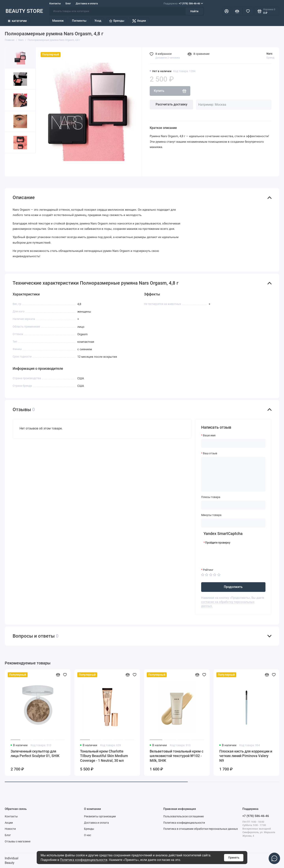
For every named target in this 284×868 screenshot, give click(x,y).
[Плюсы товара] (233, 505)
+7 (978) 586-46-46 (183, 3)
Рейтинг (208, 570)
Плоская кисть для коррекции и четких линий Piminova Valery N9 (246, 756)
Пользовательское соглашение (184, 816)
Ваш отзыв (210, 453)
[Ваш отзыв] (233, 474)
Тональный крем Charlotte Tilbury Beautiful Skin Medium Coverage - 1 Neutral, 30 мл (104, 756)
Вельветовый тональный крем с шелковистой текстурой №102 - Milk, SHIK (177, 756)
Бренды (117, 21)
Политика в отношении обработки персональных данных (201, 829)
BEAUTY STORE (24, 11)
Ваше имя (209, 435)
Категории (17, 21)
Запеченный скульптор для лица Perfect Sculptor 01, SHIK (35, 754)
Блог (68, 3)
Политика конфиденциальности (84, 860)
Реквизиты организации (100, 816)
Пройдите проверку (218, 543)
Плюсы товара (211, 497)
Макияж (58, 21)
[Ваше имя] (233, 443)
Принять (234, 858)
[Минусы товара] (233, 523)
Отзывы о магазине (18, 841)
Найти (194, 11)
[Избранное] (248, 11)
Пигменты (79, 21)
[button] (13, 165)
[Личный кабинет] (227, 11)
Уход (98, 21)
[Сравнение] (237, 11)
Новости (10, 829)
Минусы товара (211, 515)
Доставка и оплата (87, 3)
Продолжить (233, 587)
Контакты (55, 3)
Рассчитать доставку (171, 104)
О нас (88, 835)
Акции (139, 21)
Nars (269, 54)
